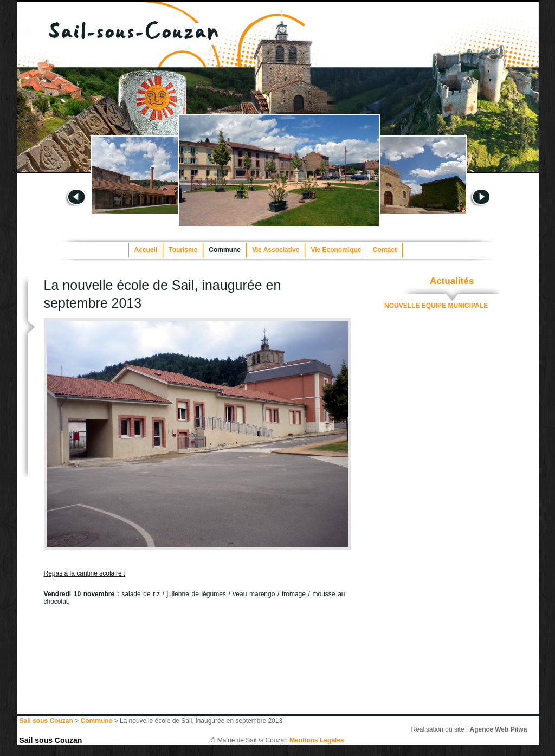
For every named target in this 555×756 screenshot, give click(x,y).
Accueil (146, 250)
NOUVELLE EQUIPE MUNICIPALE (436, 306)
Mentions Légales (317, 740)
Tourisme (183, 250)
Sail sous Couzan (51, 740)
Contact (385, 250)
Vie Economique (336, 250)
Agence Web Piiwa (499, 729)
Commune (225, 250)
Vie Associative (276, 250)
